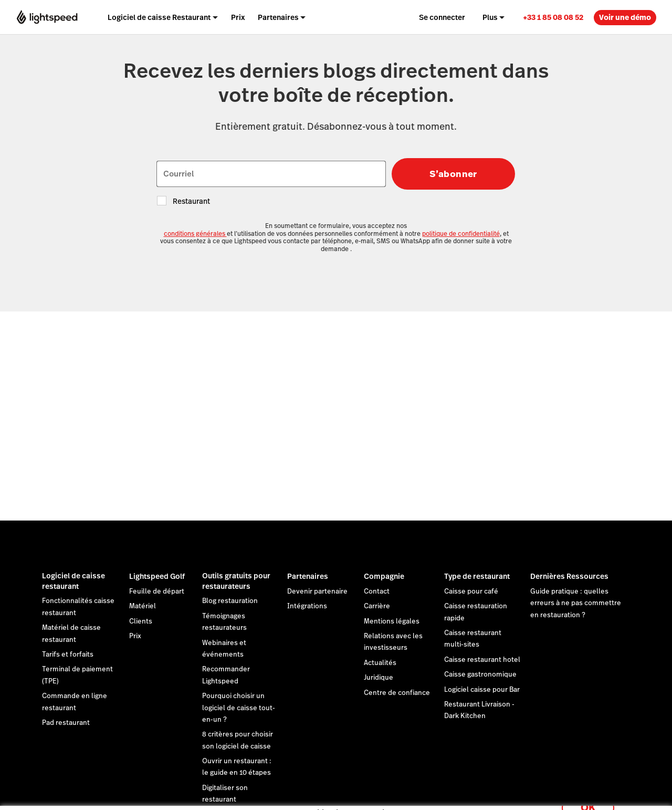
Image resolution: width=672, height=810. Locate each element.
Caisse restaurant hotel (482, 660)
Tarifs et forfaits (68, 655)
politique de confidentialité (461, 234)
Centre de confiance (397, 693)
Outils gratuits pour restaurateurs (236, 581)
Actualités (380, 663)
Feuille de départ (157, 591)
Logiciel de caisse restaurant (73, 581)
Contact (377, 591)
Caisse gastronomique (480, 674)
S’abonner (453, 174)
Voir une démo (625, 17)
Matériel (143, 606)
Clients (141, 621)
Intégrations (307, 606)
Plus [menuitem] (490, 17)
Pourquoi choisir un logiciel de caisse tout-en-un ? (239, 708)
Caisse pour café (471, 591)
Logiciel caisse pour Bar (482, 690)
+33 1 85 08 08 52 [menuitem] (553, 17)
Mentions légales (392, 621)
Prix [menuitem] (238, 17)
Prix (135, 636)
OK (588, 796)
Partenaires (308, 576)
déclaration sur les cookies (412, 790)
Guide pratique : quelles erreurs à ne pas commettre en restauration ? (576, 603)
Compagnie (384, 576)
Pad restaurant (66, 723)
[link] (553, 17)
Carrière (377, 606)
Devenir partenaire (317, 591)
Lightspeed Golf (157, 576)
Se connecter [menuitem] (442, 17)
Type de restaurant (477, 576)
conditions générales (195, 234)
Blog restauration (230, 601)
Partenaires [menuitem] (278, 17)
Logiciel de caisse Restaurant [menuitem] (159, 17)
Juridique (379, 678)
